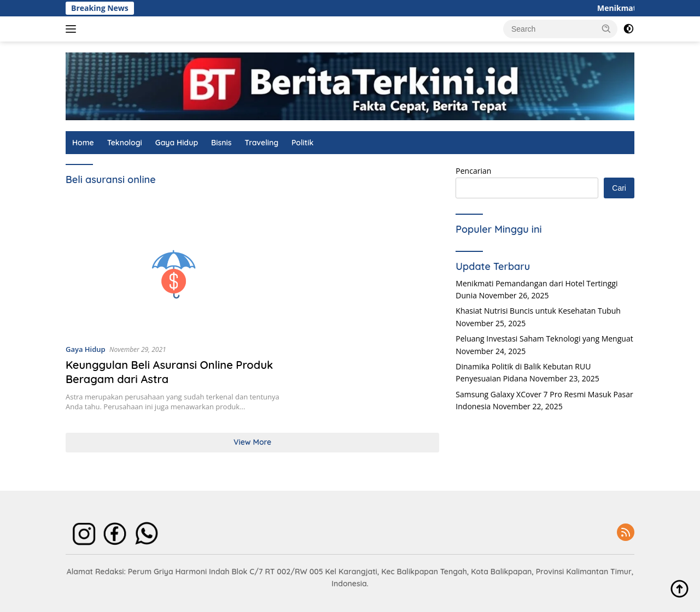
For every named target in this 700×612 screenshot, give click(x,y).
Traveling (261, 143)
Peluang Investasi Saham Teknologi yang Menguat (544, 339)
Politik (302, 143)
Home (83, 143)
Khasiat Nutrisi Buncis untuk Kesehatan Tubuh (538, 311)
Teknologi (125, 143)
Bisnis (221, 143)
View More (252, 442)
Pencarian (473, 171)
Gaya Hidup (177, 143)
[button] (606, 28)
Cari (619, 188)
